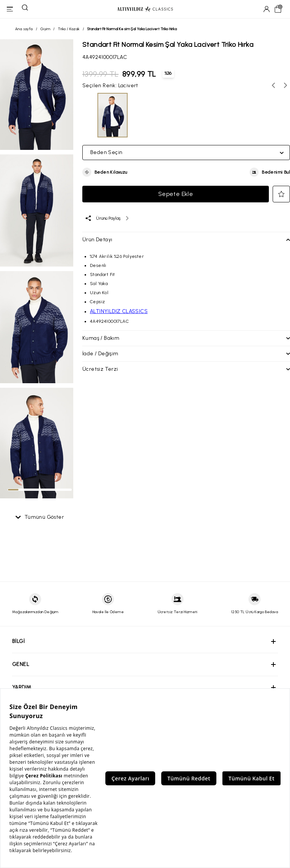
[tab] (13, 490)
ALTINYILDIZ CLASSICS (119, 311)
